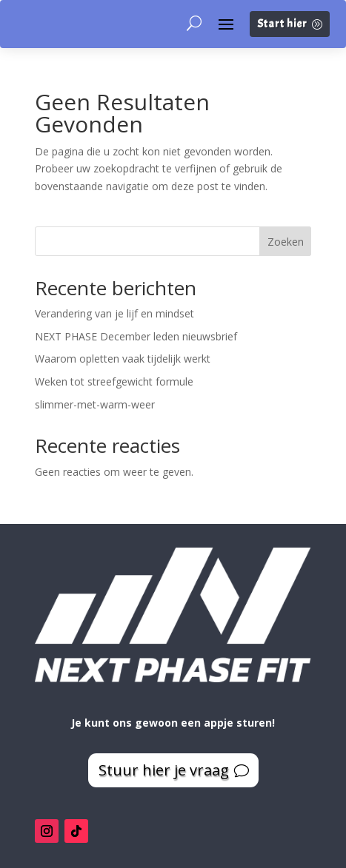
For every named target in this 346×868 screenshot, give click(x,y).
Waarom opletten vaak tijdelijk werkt (123, 359)
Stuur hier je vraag (164, 770)
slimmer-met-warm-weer (95, 404)
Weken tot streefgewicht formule (114, 381)
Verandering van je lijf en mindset (114, 313)
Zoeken (286, 242)
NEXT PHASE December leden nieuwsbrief (136, 336)
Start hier (282, 24)
